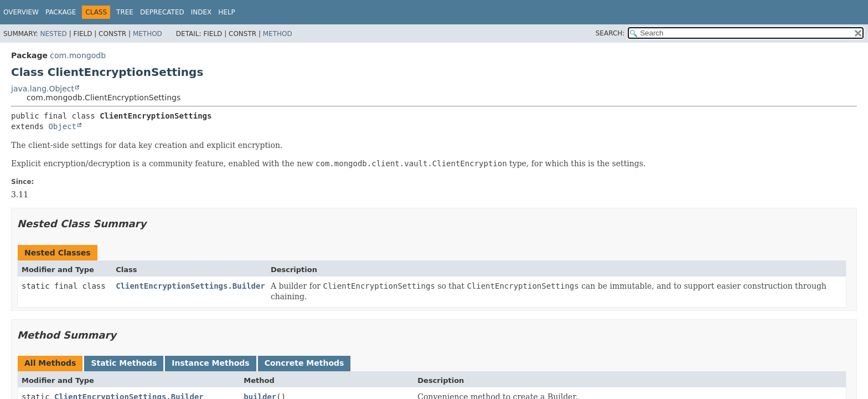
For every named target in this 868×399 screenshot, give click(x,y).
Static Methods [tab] (124, 363)
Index (201, 12)
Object (62, 126)
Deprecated (162, 12)
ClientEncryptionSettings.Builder (190, 286)
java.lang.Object (43, 89)
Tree (125, 12)
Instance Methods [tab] (210, 363)
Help (227, 12)
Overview (21, 12)
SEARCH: (610, 33)
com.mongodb (78, 55)
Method (148, 34)
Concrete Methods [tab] (304, 363)
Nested (53, 34)
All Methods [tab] (50, 363)
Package (61, 12)
